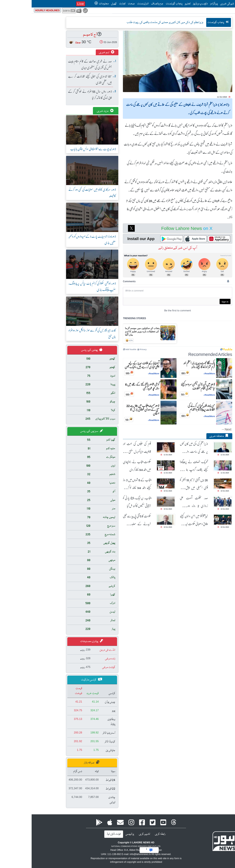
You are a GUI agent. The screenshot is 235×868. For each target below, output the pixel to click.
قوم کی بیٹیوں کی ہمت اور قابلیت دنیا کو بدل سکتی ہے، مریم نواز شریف (105, 448)
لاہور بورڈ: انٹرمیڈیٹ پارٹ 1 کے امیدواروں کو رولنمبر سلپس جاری (61, 239)
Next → (195, 429)
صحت (100, 4)
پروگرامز (182, 4)
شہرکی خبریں (195, 4)
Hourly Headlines (16, 10)
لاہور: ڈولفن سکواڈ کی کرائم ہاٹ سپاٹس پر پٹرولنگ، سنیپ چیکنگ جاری (61, 286)
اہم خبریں (75, 52)
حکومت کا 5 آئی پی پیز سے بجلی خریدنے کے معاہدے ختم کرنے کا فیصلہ (105, 520)
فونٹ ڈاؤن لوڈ (82, 834)
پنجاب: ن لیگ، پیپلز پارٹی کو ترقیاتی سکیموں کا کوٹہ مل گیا (105, 502)
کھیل (82, 4)
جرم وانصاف (126, 4)
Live (49, 4)
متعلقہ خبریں (187, 436)
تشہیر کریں (113, 834)
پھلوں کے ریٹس (60, 350)
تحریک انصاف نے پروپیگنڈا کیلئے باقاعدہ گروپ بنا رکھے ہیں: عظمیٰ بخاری (162, 466)
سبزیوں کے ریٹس (60, 431)
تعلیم (156, 4)
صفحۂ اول (209, 4)
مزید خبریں (73, 111)
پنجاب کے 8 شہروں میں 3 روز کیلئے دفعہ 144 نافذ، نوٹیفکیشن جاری (105, 484)
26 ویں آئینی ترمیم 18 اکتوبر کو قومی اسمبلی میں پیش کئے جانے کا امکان (162, 484)
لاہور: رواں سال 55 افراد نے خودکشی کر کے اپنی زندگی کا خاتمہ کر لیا (58, 94)
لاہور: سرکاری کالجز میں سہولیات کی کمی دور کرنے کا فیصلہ (61, 192)
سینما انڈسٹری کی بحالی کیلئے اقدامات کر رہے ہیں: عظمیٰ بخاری (58, 79)
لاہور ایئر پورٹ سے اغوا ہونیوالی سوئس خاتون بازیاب (61, 149)
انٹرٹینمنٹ (111, 4)
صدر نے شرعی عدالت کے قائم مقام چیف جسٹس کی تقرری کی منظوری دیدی (58, 64)
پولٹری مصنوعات (60, 641)
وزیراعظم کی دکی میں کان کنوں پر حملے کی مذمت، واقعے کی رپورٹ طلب (162, 448)
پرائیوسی (98, 834)
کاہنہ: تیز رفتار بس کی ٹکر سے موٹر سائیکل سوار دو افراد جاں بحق (61, 333)
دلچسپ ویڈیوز (169, 4)
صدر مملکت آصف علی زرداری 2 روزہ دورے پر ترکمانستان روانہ (162, 502)
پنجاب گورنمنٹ (142, 4)
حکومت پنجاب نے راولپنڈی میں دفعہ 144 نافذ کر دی (105, 466)
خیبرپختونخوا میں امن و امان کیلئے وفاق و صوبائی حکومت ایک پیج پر (162, 520)
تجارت (91, 4)
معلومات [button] (70, 4)
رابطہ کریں (129, 834)
